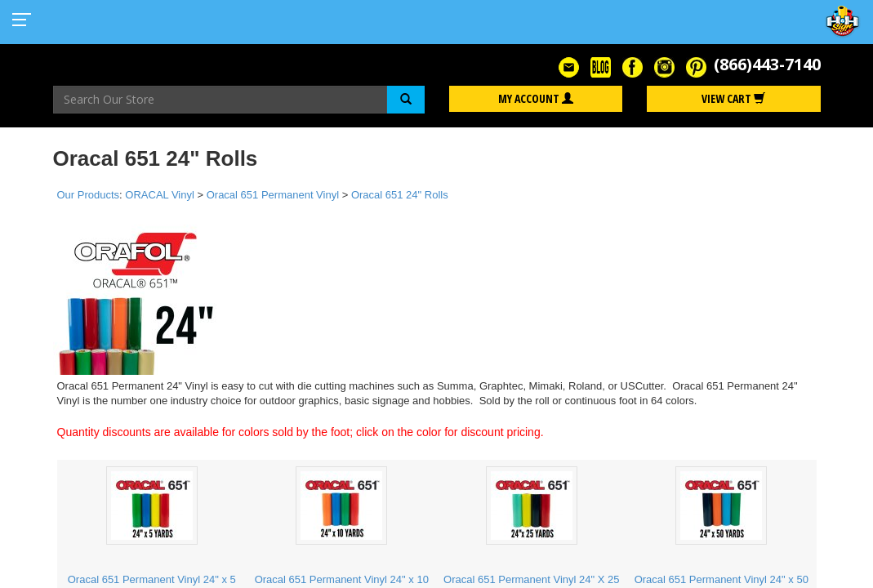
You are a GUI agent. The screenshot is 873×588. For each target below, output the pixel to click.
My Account (536, 98)
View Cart (733, 98)
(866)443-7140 (767, 64)
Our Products (89, 195)
